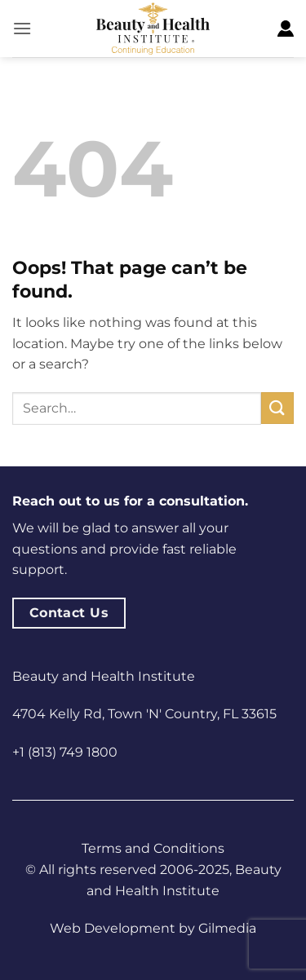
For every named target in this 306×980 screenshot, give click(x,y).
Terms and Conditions (153, 848)
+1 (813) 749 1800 (65, 752)
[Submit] (277, 408)
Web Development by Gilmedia (153, 928)
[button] (22, 28)
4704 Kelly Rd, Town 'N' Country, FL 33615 (144, 714)
